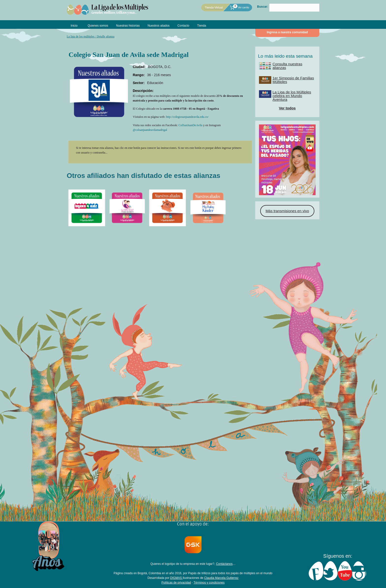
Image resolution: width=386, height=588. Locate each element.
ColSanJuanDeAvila (190, 125)
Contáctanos (224, 564)
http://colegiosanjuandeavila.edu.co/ (187, 117)
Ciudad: (139, 67)
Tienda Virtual (214, 8)
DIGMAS (176, 578)
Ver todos (287, 108)
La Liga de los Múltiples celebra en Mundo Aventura (292, 96)
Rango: (139, 75)
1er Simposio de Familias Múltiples (293, 80)
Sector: (139, 83)
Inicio (74, 26)
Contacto (183, 26)
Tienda (202, 26)
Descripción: (143, 91)
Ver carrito (239, 8)
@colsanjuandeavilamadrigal (150, 130)
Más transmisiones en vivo (287, 211)
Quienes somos (98, 26)
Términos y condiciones (209, 583)
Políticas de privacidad (176, 583)
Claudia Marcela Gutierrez (221, 578)
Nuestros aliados (158, 26)
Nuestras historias (128, 26)
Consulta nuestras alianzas (287, 66)
